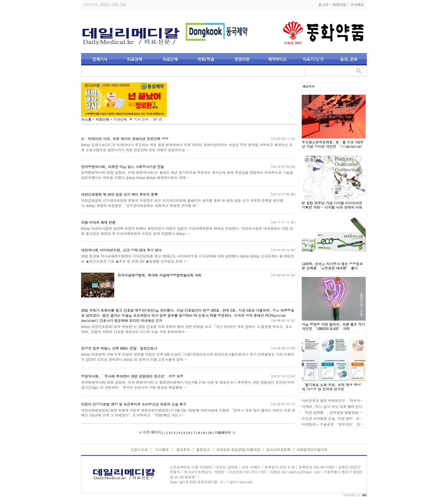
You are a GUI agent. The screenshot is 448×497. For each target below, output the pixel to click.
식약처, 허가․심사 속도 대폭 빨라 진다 (332, 406)
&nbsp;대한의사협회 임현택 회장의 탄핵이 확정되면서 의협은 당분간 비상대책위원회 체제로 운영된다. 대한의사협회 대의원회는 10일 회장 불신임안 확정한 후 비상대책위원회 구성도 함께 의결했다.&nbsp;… (187, 231)
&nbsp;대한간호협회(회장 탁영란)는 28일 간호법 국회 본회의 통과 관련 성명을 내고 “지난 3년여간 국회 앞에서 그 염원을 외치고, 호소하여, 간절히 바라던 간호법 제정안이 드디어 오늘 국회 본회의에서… (187, 329)
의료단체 (102, 119)
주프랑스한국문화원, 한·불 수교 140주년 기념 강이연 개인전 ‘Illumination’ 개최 (333, 146)
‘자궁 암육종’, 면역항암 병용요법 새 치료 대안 (340, 412)
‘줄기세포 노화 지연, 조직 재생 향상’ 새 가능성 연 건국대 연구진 (333, 387)
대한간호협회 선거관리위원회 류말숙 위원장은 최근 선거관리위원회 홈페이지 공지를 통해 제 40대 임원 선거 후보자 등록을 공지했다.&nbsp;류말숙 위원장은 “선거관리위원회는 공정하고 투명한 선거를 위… (182, 203)
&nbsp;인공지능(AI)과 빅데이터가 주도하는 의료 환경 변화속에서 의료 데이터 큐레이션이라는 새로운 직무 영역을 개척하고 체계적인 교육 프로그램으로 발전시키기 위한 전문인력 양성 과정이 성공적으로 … (187, 147)
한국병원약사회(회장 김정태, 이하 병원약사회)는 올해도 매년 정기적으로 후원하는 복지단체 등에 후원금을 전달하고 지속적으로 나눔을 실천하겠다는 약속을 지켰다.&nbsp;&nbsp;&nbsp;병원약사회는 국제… (187, 175)
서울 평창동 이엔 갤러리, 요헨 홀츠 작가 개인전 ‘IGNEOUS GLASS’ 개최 (333, 326)
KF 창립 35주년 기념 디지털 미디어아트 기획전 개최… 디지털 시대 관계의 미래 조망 (332, 207)
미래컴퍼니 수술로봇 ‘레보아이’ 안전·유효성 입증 (343, 424)
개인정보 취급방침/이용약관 (238, 449)
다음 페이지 (223, 432)
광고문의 (183, 449)
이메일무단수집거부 (312, 449)
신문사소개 (139, 449)
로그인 (323, 4)
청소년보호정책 (279, 449)
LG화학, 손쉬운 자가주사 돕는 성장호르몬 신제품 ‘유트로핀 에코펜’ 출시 (332, 266)
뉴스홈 (86, 119)
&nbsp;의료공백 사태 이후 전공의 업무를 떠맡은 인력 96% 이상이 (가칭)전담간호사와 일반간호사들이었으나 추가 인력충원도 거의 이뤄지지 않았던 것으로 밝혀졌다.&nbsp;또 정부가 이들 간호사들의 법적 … (188, 357)
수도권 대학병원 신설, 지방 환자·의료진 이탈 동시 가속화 (348, 418)
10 (210, 433)
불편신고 (203, 449)
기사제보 (357, 4)
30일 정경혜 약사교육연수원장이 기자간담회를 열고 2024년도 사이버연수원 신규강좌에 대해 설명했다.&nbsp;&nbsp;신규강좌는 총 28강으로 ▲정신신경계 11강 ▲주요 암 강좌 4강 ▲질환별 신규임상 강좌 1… (188, 258)
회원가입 (339, 4)
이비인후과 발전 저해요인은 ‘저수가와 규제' (337, 400)
